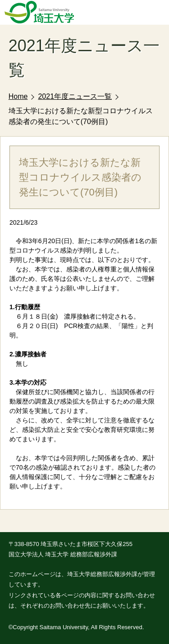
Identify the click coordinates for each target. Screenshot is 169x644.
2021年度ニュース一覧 (75, 96)
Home (18, 96)
